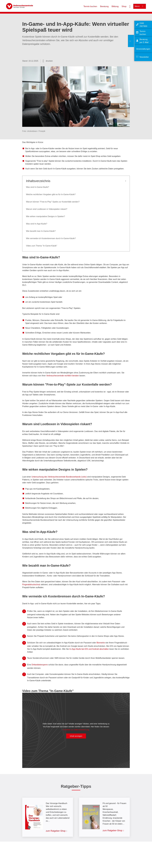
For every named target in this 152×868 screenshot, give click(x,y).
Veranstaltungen (143, 49)
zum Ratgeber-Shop (56, 831)
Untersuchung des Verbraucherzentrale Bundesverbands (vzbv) (59, 477)
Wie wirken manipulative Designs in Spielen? (46, 216)
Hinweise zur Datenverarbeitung (76, 730)
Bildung (115, 6)
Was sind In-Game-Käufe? (38, 187)
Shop (124, 6)
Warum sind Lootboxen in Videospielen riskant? (47, 209)
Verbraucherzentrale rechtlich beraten (63, 376)
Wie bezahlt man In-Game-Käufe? (41, 231)
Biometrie (101, 643)
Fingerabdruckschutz (32, 585)
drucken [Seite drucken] (49, 61)
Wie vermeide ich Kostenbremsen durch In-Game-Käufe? (51, 238)
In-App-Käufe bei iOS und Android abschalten (89, 649)
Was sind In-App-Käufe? (37, 224)
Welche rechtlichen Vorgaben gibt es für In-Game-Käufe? (51, 194)
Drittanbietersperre (40, 665)
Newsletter (144, 57)
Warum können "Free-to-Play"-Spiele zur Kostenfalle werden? (53, 202)
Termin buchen (90, 6)
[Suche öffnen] (130, 6)
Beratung (104, 6)
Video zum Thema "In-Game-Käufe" (42, 246)
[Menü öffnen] (140, 6)
